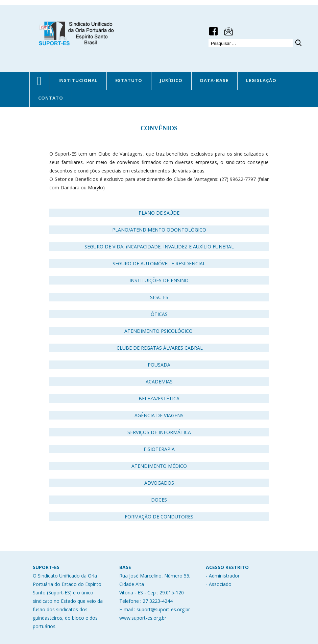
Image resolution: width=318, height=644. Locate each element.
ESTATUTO (129, 80)
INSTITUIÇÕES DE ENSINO (159, 280)
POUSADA (159, 365)
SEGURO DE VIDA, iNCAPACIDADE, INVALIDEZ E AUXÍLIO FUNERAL (159, 247)
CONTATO (51, 98)
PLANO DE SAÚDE (159, 213)
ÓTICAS (159, 314)
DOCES (159, 500)
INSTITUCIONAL (78, 80)
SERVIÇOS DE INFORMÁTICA (159, 432)
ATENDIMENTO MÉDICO (159, 466)
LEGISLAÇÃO (261, 80)
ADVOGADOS (159, 483)
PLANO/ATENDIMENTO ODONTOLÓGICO (159, 230)
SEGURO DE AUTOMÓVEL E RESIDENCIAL (159, 263)
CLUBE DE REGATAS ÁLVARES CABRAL (160, 348)
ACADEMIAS (159, 382)
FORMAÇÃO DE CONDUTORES (159, 517)
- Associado (219, 584)
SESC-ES (159, 297)
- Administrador (223, 576)
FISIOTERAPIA (159, 449)
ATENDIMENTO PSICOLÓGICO (160, 331)
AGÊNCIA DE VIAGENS (159, 415)
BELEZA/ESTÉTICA (159, 398)
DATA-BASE (214, 80)
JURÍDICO (171, 80)
